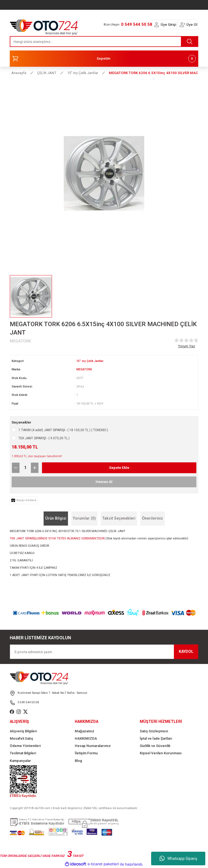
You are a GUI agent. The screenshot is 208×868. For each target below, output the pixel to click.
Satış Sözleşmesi (154, 731)
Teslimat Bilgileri (23, 753)
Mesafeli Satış (21, 738)
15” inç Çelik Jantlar (91, 361)
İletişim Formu (86, 753)
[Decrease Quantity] (16, 468)
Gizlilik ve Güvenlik (155, 746)
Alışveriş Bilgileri (23, 731)
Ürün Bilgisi (56, 518)
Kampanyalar (20, 761)
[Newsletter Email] (104, 652)
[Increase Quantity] (35, 468)
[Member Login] (157, 25)
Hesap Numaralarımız (93, 746)
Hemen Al (104, 481)
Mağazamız (84, 731)
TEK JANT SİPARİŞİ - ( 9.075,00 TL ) (44, 438)
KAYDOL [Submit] (186, 652)
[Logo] (44, 26)
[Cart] (104, 59)
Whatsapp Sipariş (178, 859)
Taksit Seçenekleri (119, 518)
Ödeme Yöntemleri (25, 746)
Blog (78, 761)
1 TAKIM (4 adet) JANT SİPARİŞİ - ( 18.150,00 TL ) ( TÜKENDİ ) (63, 430)
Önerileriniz (152, 518)
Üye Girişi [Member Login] (168, 25)
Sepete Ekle (119, 467)
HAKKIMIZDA (86, 738)
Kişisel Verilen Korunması (161, 753)
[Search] (104, 42)
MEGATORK (84, 369)
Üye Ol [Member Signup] (192, 25)
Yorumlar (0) (84, 518)
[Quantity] (25, 468)
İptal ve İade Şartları (156, 738)
